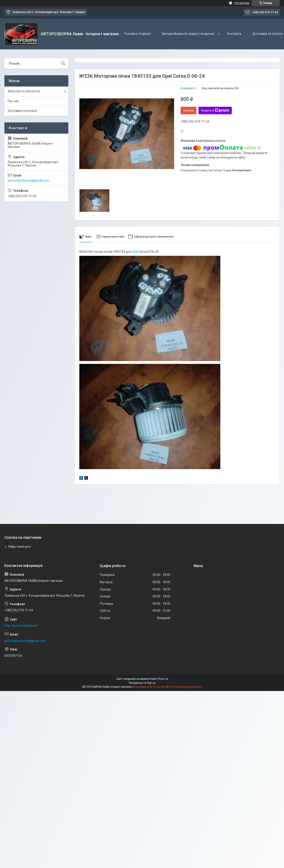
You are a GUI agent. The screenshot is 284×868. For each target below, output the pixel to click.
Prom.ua (163, 679)
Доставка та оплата (22, 111)
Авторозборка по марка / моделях (188, 34)
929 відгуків (242, 3)
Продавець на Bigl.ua (142, 683)
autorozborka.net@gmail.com (29, 181)
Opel (135, 252)
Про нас (13, 101)
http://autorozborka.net (21, 626)
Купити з (215, 111)
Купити (188, 111)
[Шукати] (63, 63)
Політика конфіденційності (185, 687)
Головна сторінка (138, 34)
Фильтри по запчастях (24, 91)
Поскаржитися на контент (150, 687)
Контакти (234, 34)
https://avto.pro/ (20, 547)
